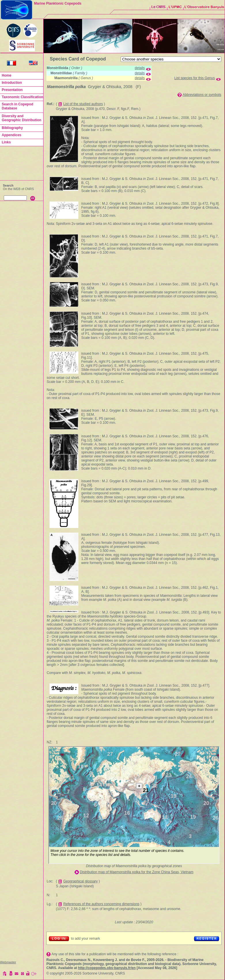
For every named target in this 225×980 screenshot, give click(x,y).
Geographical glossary (81, 881)
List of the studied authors (83, 104)
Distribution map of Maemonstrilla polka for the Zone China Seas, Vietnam (137, 872)
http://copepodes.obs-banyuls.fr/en (107, 968)
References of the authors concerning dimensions (101, 904)
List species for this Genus (195, 78)
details (140, 68)
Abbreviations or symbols (202, 95)
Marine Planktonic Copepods (58, 3)
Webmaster (8, 962)
